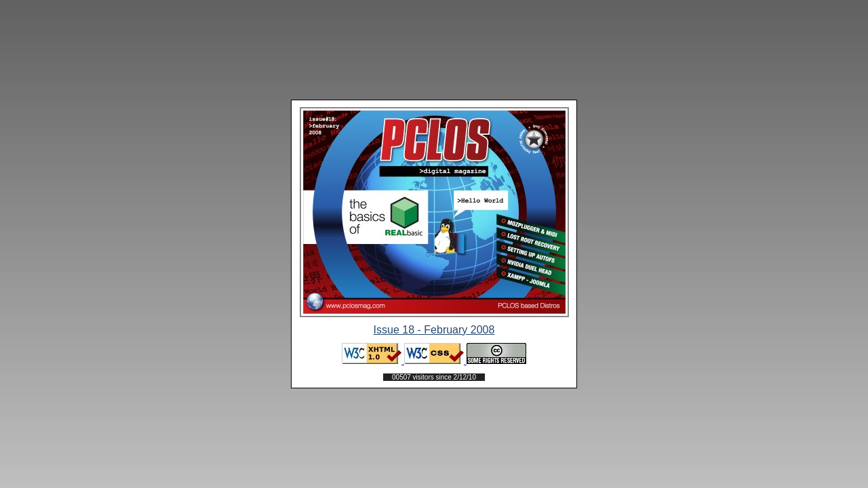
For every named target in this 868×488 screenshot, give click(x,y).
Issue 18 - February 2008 (434, 330)
